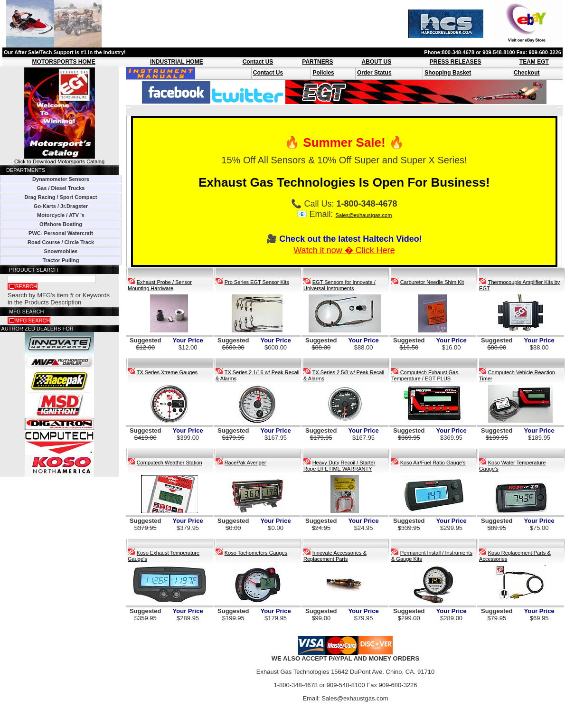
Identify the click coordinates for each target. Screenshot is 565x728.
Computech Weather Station (169, 463)
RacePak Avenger (245, 463)
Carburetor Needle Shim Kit (432, 282)
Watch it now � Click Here (344, 250)
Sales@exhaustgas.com (364, 215)
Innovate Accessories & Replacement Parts (335, 556)
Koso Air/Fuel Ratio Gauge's (433, 463)
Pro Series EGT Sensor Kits (257, 282)
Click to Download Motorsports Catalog (59, 159)
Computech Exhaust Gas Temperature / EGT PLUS (425, 375)
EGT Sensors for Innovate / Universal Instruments (339, 285)
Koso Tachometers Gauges (256, 553)
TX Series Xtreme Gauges (167, 372)
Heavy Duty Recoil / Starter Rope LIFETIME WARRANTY (339, 466)
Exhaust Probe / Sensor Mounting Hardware (160, 285)
